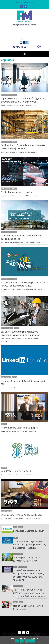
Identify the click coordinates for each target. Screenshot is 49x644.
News (25, 567)
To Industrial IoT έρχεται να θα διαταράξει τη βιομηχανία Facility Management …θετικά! (30, 545)
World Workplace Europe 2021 (16, 471)
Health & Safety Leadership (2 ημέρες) (20, 428)
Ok (17, 641)
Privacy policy (30, 641)
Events (3, 95)
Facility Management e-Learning (17, 192)
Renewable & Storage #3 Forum (29, 531)
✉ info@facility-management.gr (26, 2)
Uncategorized (9, 328)
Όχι (22, 641)
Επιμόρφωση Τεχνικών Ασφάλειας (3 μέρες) (22, 515)
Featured (8, 95)
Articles (15, 554)
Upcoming (14, 188)
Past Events (14, 232)
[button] (24, 54)
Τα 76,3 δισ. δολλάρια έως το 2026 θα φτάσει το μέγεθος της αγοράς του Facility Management (29, 593)
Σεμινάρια (14, 95)
